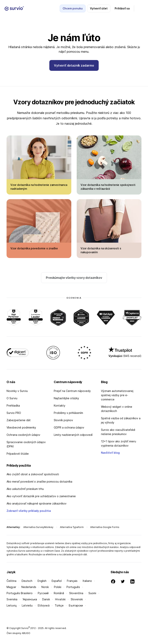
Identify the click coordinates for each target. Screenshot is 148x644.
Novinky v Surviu (17, 391)
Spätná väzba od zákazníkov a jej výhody (121, 420)
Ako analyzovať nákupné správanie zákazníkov (37, 503)
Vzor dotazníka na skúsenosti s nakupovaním (101, 250)
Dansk (46, 599)
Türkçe (59, 605)
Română (59, 593)
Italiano (87, 581)
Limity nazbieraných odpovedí (73, 435)
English (42, 581)
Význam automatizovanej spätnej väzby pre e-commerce (117, 395)
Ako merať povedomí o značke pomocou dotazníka (39, 482)
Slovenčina (76, 593)
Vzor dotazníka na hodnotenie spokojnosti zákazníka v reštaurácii (108, 187)
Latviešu (27, 605)
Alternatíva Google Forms (105, 527)
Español (57, 581)
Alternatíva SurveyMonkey (38, 527)
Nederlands (29, 587)
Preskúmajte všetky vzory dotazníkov (74, 278)
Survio (25, 628)
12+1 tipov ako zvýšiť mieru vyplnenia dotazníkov (119, 443)
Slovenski (77, 599)
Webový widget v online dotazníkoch (117, 409)
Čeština (11, 581)
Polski (58, 587)
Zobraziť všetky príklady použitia (29, 511)
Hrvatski (60, 599)
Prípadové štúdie (18, 454)
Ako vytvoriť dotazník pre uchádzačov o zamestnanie (41, 496)
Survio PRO (14, 413)
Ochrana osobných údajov (23, 435)
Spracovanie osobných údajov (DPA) (26, 444)
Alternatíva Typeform (72, 527)
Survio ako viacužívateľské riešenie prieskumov (118, 432)
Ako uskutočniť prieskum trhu (25, 489)
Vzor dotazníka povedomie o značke (34, 248)
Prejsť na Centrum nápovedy (72, 391)
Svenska (12, 599)
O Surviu (12, 398)
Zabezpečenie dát (19, 420)
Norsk (45, 587)
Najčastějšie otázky (66, 398)
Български (76, 605)
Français (72, 581)
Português (73, 587)
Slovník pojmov (63, 420)
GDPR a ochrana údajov (69, 427)
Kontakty (60, 406)
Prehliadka (13, 406)
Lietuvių (12, 605)
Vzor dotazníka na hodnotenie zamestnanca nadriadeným (39, 187)
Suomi (92, 593)
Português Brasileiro (20, 593)
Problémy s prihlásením (68, 413)
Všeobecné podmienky (21, 427)
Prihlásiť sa (122, 8)
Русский (43, 593)
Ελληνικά (44, 605)
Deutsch (27, 581)
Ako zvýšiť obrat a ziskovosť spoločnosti (33, 474)
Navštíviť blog (110, 453)
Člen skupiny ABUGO (18, 633)
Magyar (11, 587)
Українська (30, 599)
